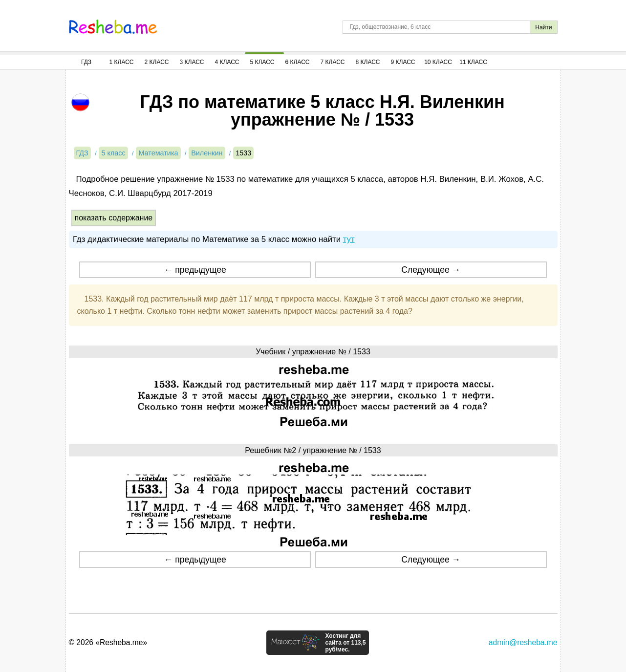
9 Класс (403, 62)
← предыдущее (195, 270)
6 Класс (298, 62)
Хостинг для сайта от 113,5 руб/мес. (345, 643)
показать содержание (114, 218)
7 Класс (333, 62)
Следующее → (431, 270)
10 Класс (438, 62)
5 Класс (262, 62)
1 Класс (122, 62)
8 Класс (368, 62)
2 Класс (157, 62)
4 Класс (227, 62)
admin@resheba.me (523, 642)
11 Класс (473, 62)
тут (349, 239)
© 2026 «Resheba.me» (108, 642)
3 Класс (192, 62)
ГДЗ (86, 62)
